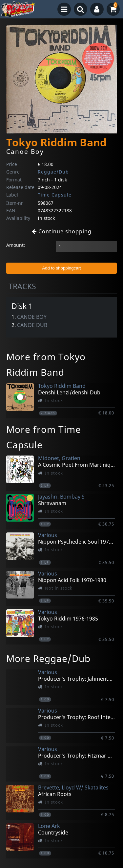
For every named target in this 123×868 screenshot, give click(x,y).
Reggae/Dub (53, 172)
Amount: (16, 245)
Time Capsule (55, 195)
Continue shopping (62, 231)
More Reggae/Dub (48, 658)
